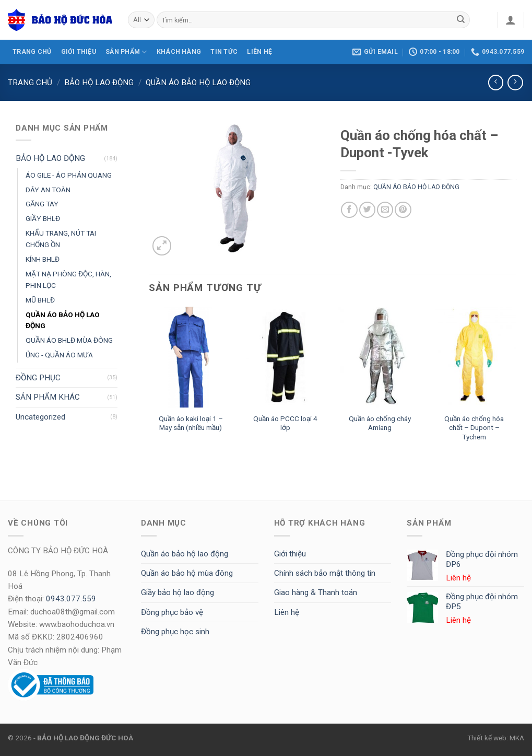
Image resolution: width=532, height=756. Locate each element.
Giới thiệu (290, 554)
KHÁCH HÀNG (179, 52)
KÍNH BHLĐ (43, 259)
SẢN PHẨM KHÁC (48, 397)
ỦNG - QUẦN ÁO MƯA (59, 355)
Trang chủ (30, 83)
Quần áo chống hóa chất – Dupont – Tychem (474, 428)
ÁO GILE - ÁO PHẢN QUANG (69, 175)
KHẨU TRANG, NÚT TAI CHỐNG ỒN (61, 239)
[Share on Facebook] (349, 210)
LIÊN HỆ (259, 52)
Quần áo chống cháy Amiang (380, 423)
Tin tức (224, 52)
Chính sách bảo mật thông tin (325, 573)
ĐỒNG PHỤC (38, 378)
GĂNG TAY (42, 204)
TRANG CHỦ (32, 52)
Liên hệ (287, 612)
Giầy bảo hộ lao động (178, 592)
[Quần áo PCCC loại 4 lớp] (285, 357)
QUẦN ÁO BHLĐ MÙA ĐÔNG (69, 340)
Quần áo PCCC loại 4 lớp (285, 423)
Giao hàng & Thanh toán (316, 592)
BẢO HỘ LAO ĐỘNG (99, 83)
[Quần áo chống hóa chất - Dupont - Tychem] (474, 357)
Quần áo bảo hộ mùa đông (187, 573)
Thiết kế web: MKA (496, 738)
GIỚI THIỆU (79, 52)
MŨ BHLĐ (40, 300)
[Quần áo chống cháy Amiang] (380, 357)
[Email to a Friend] (385, 210)
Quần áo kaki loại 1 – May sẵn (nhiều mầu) (191, 423)
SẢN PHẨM (126, 52)
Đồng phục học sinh (175, 632)
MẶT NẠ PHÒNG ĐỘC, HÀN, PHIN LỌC (68, 280)
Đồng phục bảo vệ (172, 612)
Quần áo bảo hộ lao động (185, 554)
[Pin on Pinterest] (403, 210)
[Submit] (461, 20)
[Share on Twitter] (367, 210)
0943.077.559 (71, 599)
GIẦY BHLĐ (43, 218)
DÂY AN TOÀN (48, 190)
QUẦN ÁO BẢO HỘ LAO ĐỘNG (198, 83)
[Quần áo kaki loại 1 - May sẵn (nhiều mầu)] (191, 357)
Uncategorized (40, 417)
